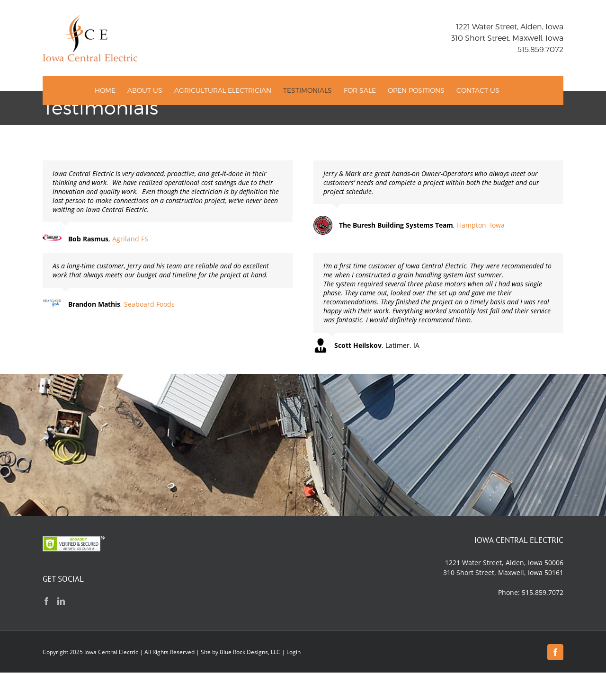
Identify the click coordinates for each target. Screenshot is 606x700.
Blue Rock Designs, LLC (250, 652)
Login (294, 652)
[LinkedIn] (61, 601)
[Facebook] (46, 601)
